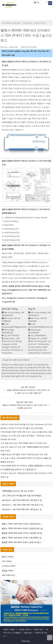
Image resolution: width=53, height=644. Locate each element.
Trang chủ (27, 23)
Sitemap (26, 641)
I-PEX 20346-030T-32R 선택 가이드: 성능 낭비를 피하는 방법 (26, 432)
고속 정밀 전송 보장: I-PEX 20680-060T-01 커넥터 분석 (24, 443)
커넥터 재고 (38, 629)
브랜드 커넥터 (9, 629)
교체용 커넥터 (40, 23)
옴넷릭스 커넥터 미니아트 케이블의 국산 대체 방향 (22, 428)
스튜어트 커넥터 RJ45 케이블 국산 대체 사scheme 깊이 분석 (26, 424)
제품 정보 (28, 633)
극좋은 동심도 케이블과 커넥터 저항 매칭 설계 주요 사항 (24, 454)
